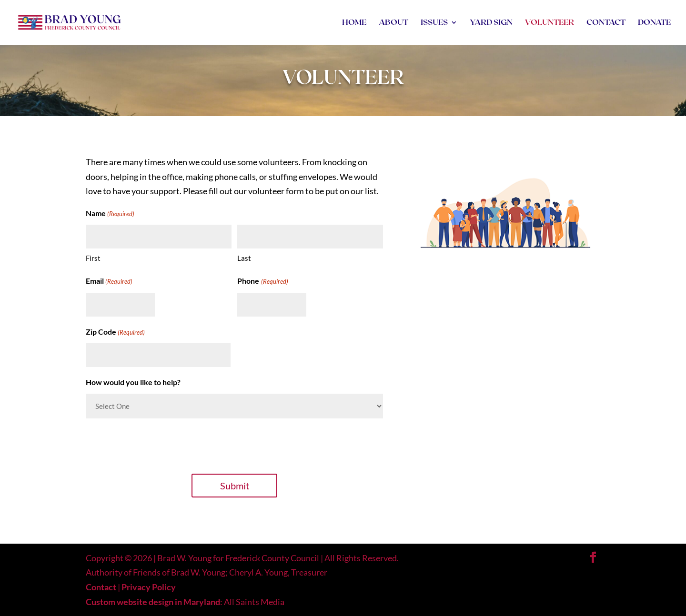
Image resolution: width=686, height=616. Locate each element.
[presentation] (158, 445)
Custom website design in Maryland (153, 602)
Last (244, 258)
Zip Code (115, 333)
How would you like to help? (133, 382)
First (93, 258)
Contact (101, 587)
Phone (262, 282)
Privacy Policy (149, 587)
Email (109, 282)
